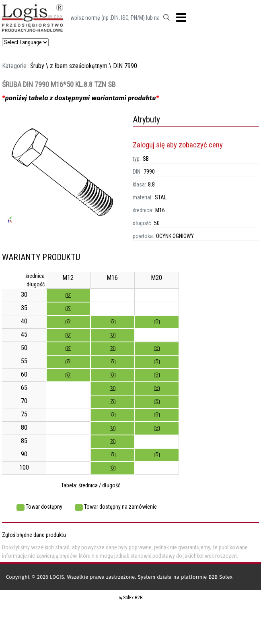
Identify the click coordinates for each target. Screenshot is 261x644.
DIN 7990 (125, 66)
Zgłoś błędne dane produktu (34, 535)
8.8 (151, 184)
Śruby (37, 66)
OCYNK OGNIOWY (175, 236)
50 (157, 223)
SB (146, 159)
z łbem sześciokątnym (79, 66)
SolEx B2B (133, 598)
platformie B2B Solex (207, 577)
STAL (161, 197)
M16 (160, 210)
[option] (65, 176)
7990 (149, 172)
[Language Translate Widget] (25, 42)
